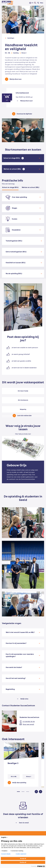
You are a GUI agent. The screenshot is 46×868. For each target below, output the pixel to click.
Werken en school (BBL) (13, 169)
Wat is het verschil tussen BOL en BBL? (20, 632)
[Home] (8, 3)
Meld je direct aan (16, 79)
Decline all (23, 862)
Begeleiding (10, 689)
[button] (18, 792)
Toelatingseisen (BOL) (14, 241)
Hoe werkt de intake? (14, 667)
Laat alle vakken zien (24, 416)
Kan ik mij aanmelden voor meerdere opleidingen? (20, 655)
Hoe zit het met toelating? (16, 678)
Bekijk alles (24, 699)
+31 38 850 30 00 (29, 722)
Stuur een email (28, 724)
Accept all (23, 859)
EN (32, 3)
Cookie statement (21, 854)
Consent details (6, 854)
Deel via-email (24, 823)
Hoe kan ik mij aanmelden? (16, 643)
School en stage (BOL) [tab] (10, 187)
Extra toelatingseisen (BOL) (16, 252)
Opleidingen (11, 38)
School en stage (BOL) (12, 158)
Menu (42, 3)
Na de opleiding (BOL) (14, 274)
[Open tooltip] (23, 158)
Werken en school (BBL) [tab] (30, 187)
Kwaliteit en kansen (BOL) (16, 263)
